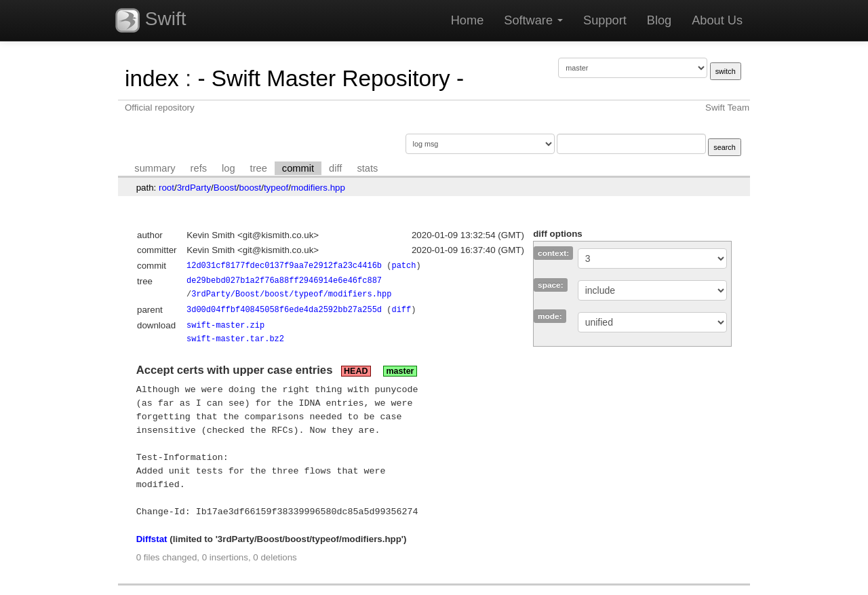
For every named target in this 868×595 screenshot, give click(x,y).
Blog (659, 20)
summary (155, 168)
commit (298, 168)
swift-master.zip (225, 325)
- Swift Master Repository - (331, 78)
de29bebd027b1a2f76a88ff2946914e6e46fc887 (284, 281)
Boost (225, 188)
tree (259, 168)
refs (199, 168)
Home (468, 20)
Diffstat (152, 539)
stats (367, 168)
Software (533, 20)
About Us (717, 20)
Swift (151, 20)
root (166, 188)
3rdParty (194, 188)
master (400, 371)
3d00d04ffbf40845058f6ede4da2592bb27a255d (284, 310)
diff (335, 168)
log (229, 168)
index (152, 78)
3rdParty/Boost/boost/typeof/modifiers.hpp (291, 294)
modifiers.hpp (318, 188)
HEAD (356, 371)
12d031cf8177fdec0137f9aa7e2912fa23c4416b (284, 266)
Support (605, 20)
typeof (276, 188)
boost (251, 188)
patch (403, 266)
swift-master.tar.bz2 (235, 339)
